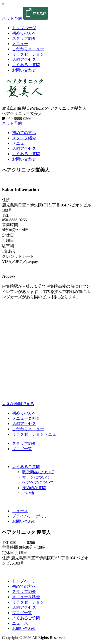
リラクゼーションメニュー (36, 434)
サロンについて (36, 477)
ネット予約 (12, 18)
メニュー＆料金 (26, 418)
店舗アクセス (24, 59)
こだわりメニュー (28, 49)
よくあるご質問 (26, 65)
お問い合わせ (24, 70)
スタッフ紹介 (24, 38)
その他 (28, 493)
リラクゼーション (28, 54)
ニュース (20, 511)
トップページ (24, 28)
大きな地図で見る (18, 404)
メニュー (20, 44)
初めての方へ (24, 33)
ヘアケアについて (38, 482)
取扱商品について (38, 472)
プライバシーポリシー (32, 516)
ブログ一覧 (22, 449)
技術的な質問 (34, 488)
